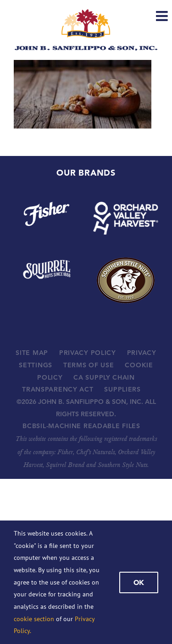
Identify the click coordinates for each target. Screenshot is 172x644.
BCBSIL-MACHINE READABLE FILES (81, 426)
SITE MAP (32, 353)
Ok (139, 582)
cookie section (34, 619)
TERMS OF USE (89, 365)
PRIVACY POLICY (88, 353)
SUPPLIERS (122, 389)
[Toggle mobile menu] (163, 16)
